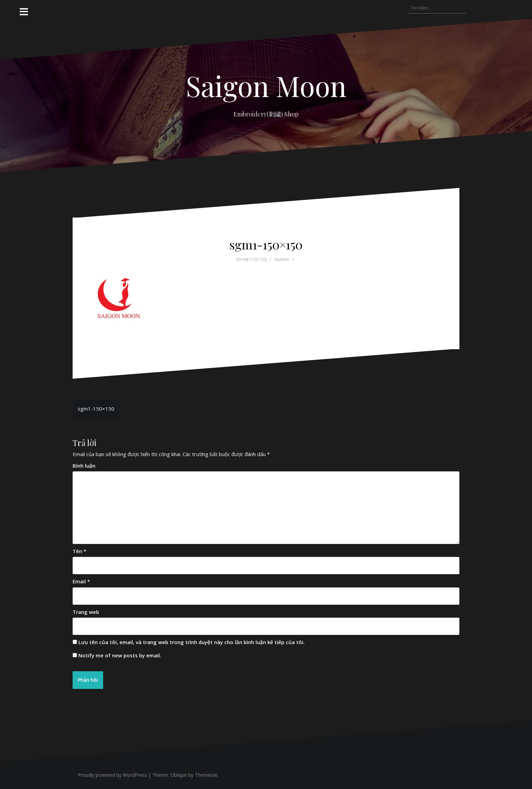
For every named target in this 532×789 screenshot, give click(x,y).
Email (81, 581)
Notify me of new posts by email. (120, 655)
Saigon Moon (266, 86)
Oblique (179, 775)
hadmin (282, 259)
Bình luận (84, 466)
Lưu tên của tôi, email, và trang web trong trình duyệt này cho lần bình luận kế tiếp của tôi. (192, 642)
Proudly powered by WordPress (112, 775)
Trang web (86, 612)
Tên (79, 551)
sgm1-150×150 (96, 409)
